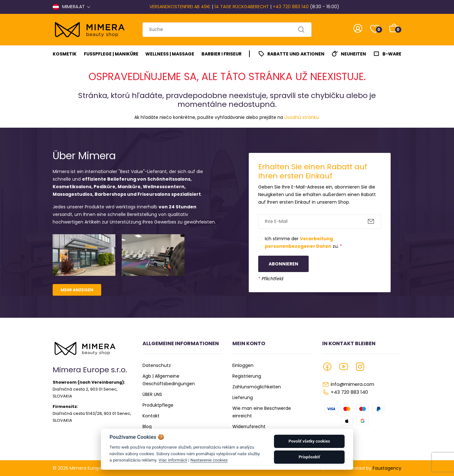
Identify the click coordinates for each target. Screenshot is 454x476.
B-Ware (392, 54)
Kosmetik (65, 54)
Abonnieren (283, 264)
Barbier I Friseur (221, 54)
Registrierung (247, 376)
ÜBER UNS (152, 394)
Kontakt (151, 416)
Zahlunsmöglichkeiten (257, 387)
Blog (147, 427)
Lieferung (243, 398)
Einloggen (243, 365)
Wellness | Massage (170, 54)
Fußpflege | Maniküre (111, 54)
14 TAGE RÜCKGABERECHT (242, 7)
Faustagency (387, 468)
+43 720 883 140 (291, 7)
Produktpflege (158, 405)
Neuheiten (353, 54)
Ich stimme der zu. (303, 242)
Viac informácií (173, 460)
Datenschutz (157, 365)
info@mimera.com (352, 384)
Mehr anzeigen (77, 290)
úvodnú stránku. (302, 117)
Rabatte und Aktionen (296, 54)
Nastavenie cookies (209, 460)
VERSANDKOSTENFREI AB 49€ (180, 7)
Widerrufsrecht (249, 427)
